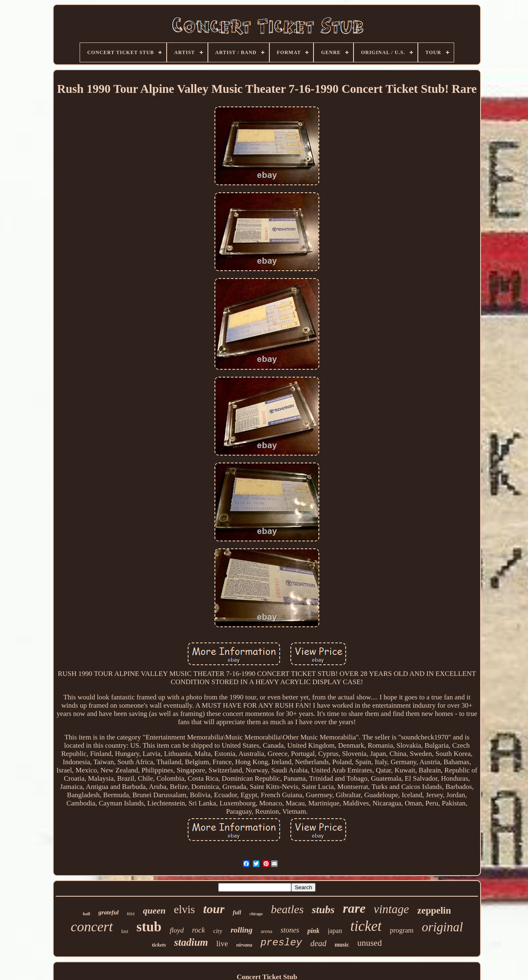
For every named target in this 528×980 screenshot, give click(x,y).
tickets (159, 945)
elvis (185, 909)
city (218, 931)
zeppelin (434, 910)
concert (92, 927)
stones (290, 930)
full (237, 913)
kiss (131, 914)
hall (87, 914)
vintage (391, 909)
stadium (191, 942)
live (222, 943)
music (342, 945)
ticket (366, 926)
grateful (108, 912)
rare (354, 908)
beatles (287, 909)
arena (266, 931)
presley (281, 943)
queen (154, 910)
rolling (242, 930)
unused (370, 943)
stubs (323, 910)
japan (335, 931)
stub (149, 927)
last (125, 931)
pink (313, 931)
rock (198, 930)
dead (318, 943)
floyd (177, 930)
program (402, 930)
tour (214, 909)
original (443, 927)
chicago (256, 914)
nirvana (244, 945)
